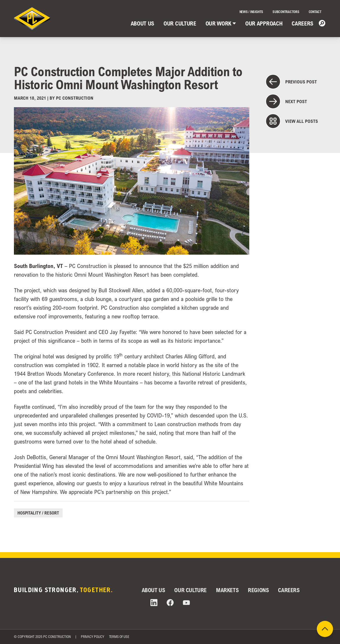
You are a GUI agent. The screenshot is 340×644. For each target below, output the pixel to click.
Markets (227, 590)
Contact (315, 12)
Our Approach (264, 23)
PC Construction (75, 98)
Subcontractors (286, 12)
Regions (258, 590)
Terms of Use (119, 637)
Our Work (221, 23)
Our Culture (180, 23)
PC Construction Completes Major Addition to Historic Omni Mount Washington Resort (128, 78)
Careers (302, 23)
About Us (142, 23)
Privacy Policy (93, 637)
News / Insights (251, 12)
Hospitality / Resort (38, 513)
